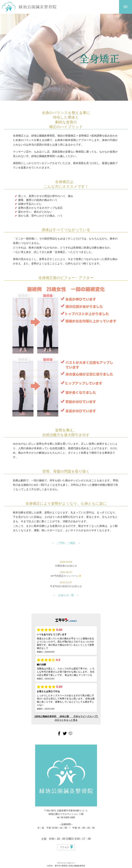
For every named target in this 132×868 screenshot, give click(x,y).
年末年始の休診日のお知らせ (66, 586)
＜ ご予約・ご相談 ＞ (66, 543)
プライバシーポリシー (66, 863)
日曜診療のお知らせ (66, 566)
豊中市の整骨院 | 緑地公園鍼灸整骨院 (70, 866)
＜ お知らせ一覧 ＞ (66, 595)
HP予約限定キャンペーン (66, 576)
